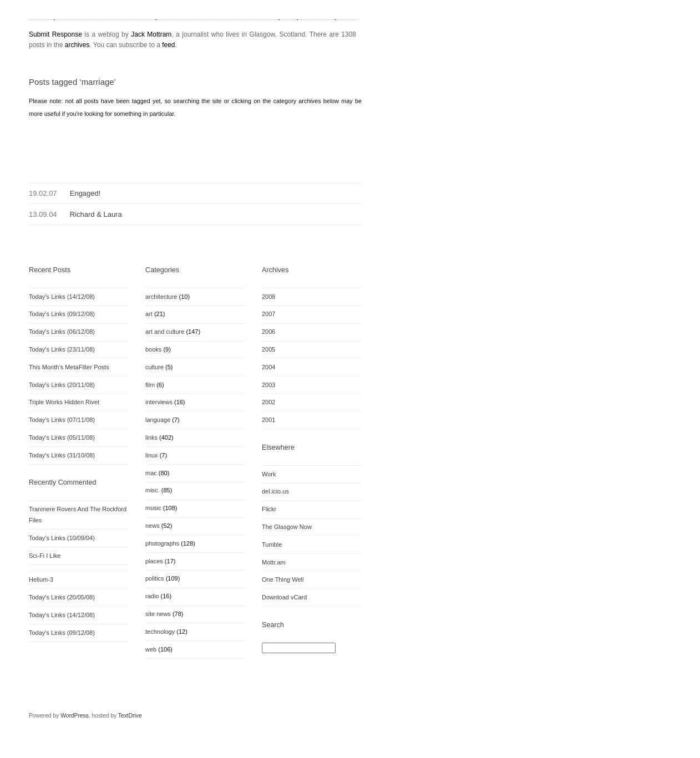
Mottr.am (274, 562)
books (153, 349)
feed (168, 45)
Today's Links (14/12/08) (62, 615)
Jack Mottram (151, 34)
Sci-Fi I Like (45, 556)
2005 (268, 349)
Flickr (269, 509)
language (158, 420)
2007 (268, 314)
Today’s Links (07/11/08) (62, 420)
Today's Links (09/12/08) (62, 633)
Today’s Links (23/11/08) (62, 349)
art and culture (165, 332)
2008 (268, 297)
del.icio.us (275, 491)
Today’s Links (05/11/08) (62, 437)
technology (160, 632)
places (154, 561)
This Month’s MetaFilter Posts (69, 367)
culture (154, 367)
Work (269, 474)
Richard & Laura (96, 214)
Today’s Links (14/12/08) (62, 297)
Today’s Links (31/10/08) (62, 455)
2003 (268, 385)
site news (158, 614)
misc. (153, 490)
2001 (268, 420)
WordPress (75, 716)
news (153, 526)
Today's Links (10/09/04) (62, 538)
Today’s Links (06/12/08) (62, 332)
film (150, 385)
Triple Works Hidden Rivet (64, 402)
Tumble (272, 545)
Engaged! (85, 193)
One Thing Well (283, 579)
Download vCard (284, 597)
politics (155, 578)
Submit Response (55, 34)
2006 (268, 332)
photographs (162, 543)
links (151, 437)
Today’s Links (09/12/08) (62, 314)
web (151, 649)
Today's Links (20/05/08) (62, 597)
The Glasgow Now (287, 527)
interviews (159, 402)
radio (152, 596)
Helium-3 (41, 579)
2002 (268, 402)
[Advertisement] (159, 144)
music (153, 508)
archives (77, 45)
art (149, 314)
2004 (268, 367)
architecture (161, 297)
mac (151, 473)
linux (152, 455)
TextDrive (130, 716)
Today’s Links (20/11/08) (62, 385)
